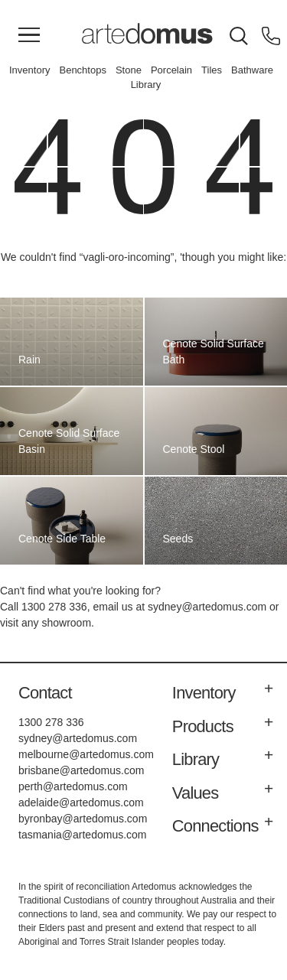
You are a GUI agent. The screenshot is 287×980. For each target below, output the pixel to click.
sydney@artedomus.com (207, 607)
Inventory (29, 70)
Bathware (252, 70)
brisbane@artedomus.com (81, 770)
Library (146, 85)
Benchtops (82, 70)
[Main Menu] (29, 36)
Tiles (212, 70)
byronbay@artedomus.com (83, 819)
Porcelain (171, 70)
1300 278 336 (54, 607)
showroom (66, 623)
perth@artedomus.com (73, 786)
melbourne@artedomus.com (86, 754)
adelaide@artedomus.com (81, 803)
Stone (129, 70)
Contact (45, 693)
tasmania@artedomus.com (83, 835)
